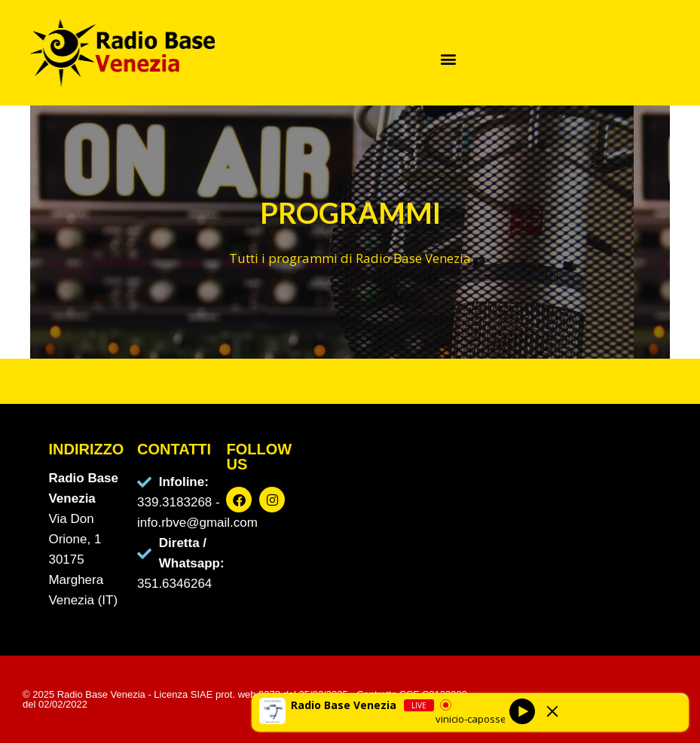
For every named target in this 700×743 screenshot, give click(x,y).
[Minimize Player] (552, 711)
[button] (448, 58)
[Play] (522, 711)
